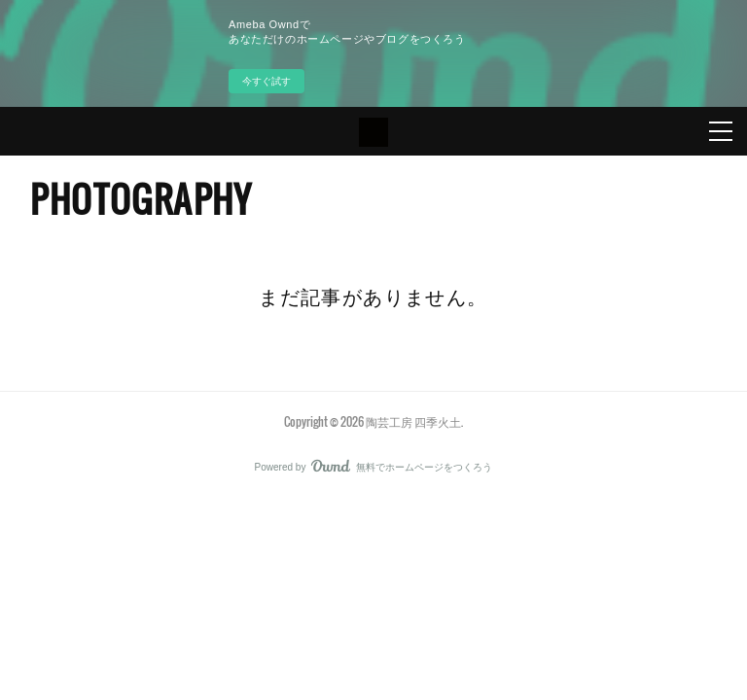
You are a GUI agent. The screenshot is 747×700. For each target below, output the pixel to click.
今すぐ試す (267, 81)
